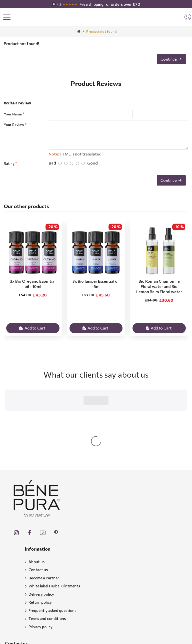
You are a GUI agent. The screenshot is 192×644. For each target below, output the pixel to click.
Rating (9, 163)
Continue (169, 59)
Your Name (13, 114)
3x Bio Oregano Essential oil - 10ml (33, 284)
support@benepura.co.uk (38, 618)
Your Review (14, 125)
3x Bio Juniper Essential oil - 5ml (96, 284)
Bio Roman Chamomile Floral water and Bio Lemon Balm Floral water (159, 286)
